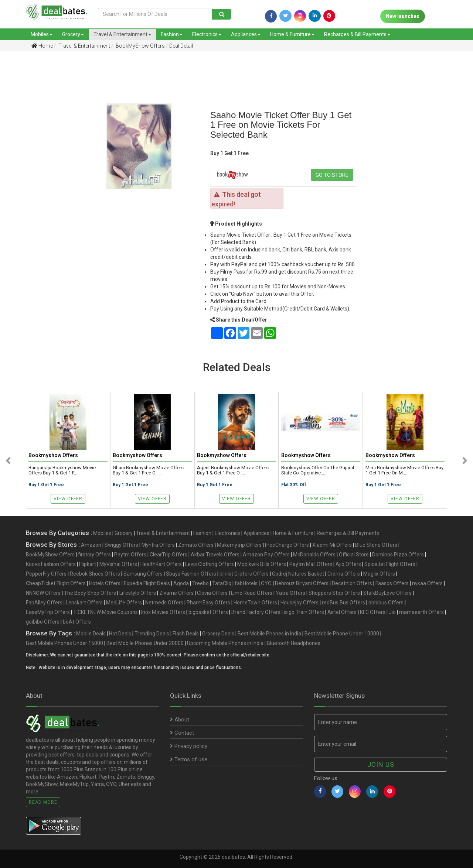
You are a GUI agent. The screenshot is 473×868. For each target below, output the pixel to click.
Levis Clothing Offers (210, 564)
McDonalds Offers (314, 555)
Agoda (181, 583)
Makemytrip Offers (239, 545)
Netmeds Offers (164, 603)
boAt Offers (77, 622)
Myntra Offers (158, 545)
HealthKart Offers (161, 564)
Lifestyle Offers (138, 593)
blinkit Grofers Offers (244, 574)
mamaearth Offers (421, 612)
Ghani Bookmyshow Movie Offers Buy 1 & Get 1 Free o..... (148, 470)
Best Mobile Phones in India (269, 634)
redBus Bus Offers (343, 603)
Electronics (207, 34)
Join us (381, 764)
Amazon (91, 545)
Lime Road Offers (252, 593)
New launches (403, 16)
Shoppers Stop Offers (334, 593)
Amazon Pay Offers (266, 555)
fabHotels (246, 583)
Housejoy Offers (300, 603)
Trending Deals (152, 634)
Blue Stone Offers (376, 545)
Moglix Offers (379, 574)
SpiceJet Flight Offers (390, 564)
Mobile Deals (91, 634)
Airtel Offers (342, 612)
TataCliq (222, 583)
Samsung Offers (143, 574)
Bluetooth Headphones (294, 643)
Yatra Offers (290, 593)
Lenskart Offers (84, 603)
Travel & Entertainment (122, 34)
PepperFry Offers (46, 574)
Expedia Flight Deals (147, 583)
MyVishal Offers (118, 564)
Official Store (354, 555)
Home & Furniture (292, 34)
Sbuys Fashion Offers (191, 574)
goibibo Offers (43, 622)
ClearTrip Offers (169, 555)
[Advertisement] (34, 173)
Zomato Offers (196, 545)
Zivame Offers (176, 593)
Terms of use (189, 759)
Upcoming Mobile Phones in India (225, 643)
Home (42, 46)
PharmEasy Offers (208, 603)
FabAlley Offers (44, 603)
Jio (392, 612)
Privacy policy (189, 746)
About (180, 720)
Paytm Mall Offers (311, 564)
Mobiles (42, 34)
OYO (266, 583)
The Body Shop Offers (90, 593)
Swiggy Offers (121, 545)
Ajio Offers (348, 564)
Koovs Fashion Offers (51, 564)
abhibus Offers (386, 603)
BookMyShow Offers (140, 46)
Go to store (332, 175)
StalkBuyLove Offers (387, 593)
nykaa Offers (427, 583)
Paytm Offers (130, 555)
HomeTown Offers (255, 603)
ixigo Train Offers (304, 612)
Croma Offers (344, 574)
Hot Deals (120, 634)
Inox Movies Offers (163, 612)
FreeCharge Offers (287, 545)
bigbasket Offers (208, 612)
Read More (43, 802)
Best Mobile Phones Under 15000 (64, 643)
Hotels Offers (105, 583)
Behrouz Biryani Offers (302, 583)
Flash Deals (186, 634)
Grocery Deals (218, 634)
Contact (182, 733)
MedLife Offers (124, 603)
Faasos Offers (392, 583)
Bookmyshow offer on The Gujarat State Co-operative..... (318, 470)
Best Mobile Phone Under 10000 (342, 634)
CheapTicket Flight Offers (56, 583)
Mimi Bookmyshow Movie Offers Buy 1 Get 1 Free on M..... (404, 470)
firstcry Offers (94, 555)
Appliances (246, 34)
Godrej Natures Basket (298, 574)
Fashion (172, 34)
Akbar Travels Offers (215, 555)
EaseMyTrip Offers (48, 612)
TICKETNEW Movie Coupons (106, 612)
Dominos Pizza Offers (398, 555)
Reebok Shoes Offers (95, 574)
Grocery (73, 34)
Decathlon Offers (352, 583)
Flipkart (88, 564)
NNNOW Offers (43, 593)
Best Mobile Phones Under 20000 (145, 643)
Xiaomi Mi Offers (332, 545)
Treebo (200, 583)
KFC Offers (373, 612)
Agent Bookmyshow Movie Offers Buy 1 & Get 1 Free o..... (233, 470)
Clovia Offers (212, 593)
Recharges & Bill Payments (357, 34)
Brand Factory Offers (256, 612)
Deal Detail (181, 46)
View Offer (68, 499)
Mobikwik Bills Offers (262, 564)
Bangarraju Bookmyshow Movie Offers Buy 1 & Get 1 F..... (62, 470)
